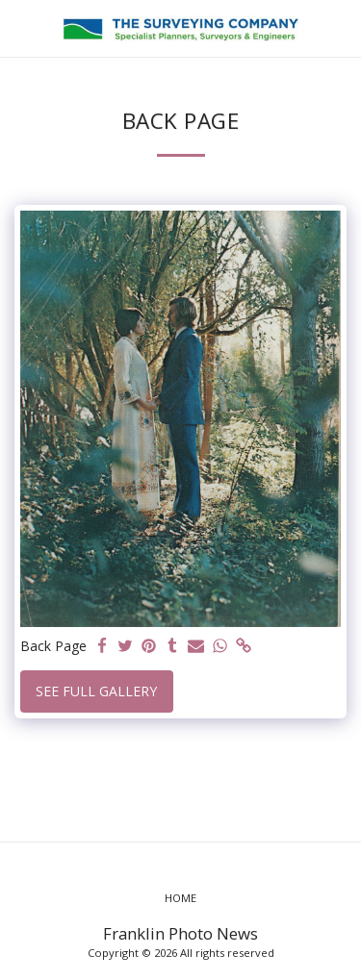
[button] (21, 27)
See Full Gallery (96, 691)
